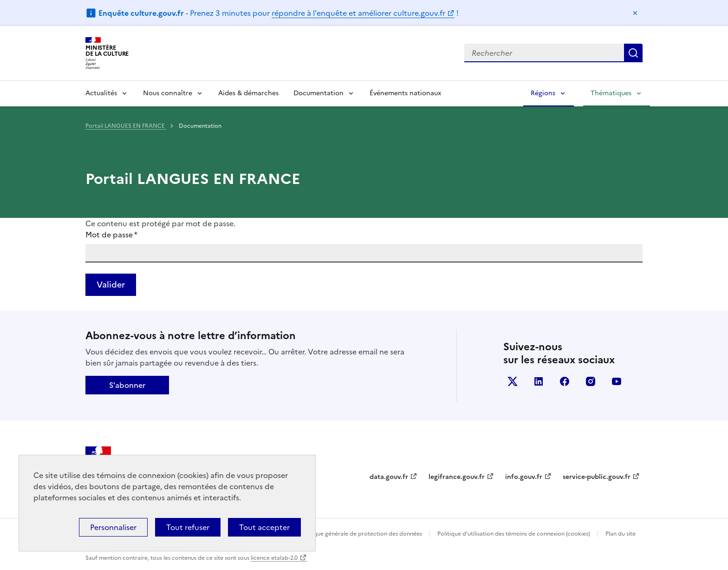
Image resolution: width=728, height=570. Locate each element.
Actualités (101, 93)
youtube (617, 381)
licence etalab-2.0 (274, 558)
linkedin (539, 381)
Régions (543, 93)
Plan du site (621, 534)
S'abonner (127, 385)
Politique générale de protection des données (361, 534)
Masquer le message (635, 13)
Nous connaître (168, 93)
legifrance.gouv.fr (457, 477)
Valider (111, 285)
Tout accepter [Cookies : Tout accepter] (264, 527)
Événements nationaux (405, 93)
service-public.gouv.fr (597, 477)
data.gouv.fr (389, 477)
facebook (565, 381)
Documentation (318, 93)
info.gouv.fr (524, 477)
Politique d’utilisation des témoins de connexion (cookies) (514, 534)
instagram (591, 381)
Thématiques (611, 93)
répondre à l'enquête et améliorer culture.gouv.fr (358, 13)
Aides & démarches (248, 93)
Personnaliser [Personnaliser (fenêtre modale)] (113, 527)
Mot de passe (111, 235)
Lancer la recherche (633, 53)
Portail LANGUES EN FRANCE (126, 126)
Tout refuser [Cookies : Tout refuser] (188, 527)
